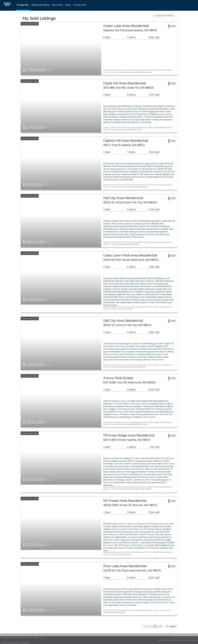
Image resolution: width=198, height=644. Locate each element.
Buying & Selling (40, 5)
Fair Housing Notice (188, 640)
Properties (23, 5)
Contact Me (80, 5)
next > (173, 626)
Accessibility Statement (168, 640)
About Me (57, 5)
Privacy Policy (191, 637)
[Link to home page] (7, 5)
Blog (68, 5)
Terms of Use (177, 637)
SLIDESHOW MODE (164, 16)
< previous (147, 626)
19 (167, 626)
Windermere (38, 637)
